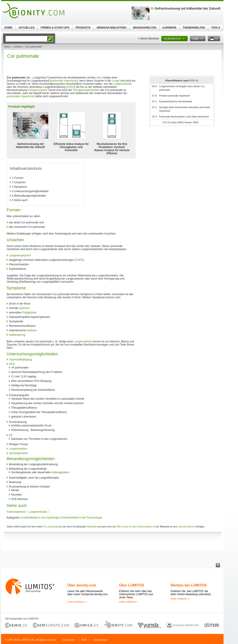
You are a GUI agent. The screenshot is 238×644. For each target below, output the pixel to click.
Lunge (116, 81)
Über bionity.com (82, 585)
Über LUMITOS (132, 585)
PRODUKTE (83, 28)
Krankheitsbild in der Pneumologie (82, 518)
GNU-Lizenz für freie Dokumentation (134, 527)
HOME (8, 28)
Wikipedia (92, 527)
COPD (71, 87)
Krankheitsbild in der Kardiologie (40, 518)
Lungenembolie (123, 84)
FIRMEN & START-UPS (55, 28)
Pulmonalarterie (16, 512)
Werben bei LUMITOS (189, 585)
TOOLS (216, 28)
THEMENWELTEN (194, 28)
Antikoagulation (60, 472)
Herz (99, 78)
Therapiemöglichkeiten (86, 90)
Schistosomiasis (37, 90)
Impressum (69, 640)
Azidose (32, 330)
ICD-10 (194, 80)
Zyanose (24, 308)
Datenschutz (100, 640)
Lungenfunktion (18, 449)
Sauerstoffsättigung (20, 360)
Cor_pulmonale (50, 527)
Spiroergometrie (18, 453)
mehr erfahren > (77, 602)
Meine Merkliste (150, 39)
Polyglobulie (29, 313)
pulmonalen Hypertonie (20, 96)
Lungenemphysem (20, 255)
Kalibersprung (17, 335)
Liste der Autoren (186, 527)
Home (7, 47)
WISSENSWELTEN (144, 28)
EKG (12, 364)
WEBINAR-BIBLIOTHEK (112, 28)
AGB (84, 640)
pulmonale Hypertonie (64, 81)
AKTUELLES (27, 28)
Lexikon (18, 47)
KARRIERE (170, 28)
